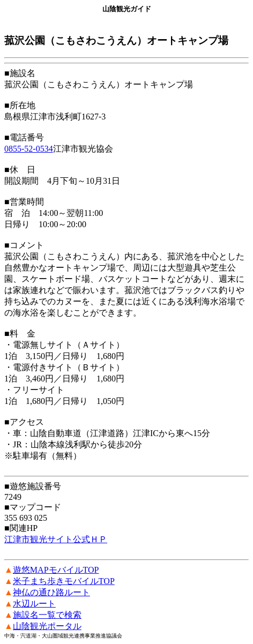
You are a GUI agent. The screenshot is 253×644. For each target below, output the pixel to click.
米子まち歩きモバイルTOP (64, 581)
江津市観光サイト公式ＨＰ (56, 539)
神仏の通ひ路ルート (51, 592)
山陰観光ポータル (47, 626)
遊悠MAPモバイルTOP (56, 570)
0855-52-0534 (29, 149)
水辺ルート (34, 604)
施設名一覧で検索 (47, 615)
